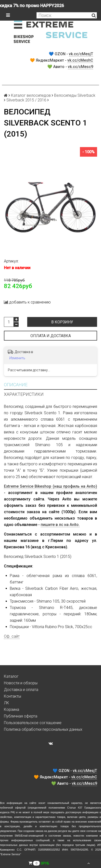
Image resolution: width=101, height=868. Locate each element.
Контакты (13, 696)
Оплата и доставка (51, 336)
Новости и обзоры (21, 683)
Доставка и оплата (21, 690)
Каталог (11, 676)
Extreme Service (11, 854)
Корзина (12, 710)
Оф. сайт (12, 636)
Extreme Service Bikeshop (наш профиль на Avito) (50, 486)
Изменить (17, 358)
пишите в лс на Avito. (60, 525)
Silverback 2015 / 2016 (26, 100)
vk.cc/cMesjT (81, 54)
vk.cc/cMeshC (80, 60)
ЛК (6, 703)
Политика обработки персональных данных (43, 729)
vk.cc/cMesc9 (81, 67)
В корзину (62, 322)
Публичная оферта (21, 716)
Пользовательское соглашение (33, 723)
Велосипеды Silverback (75, 95)
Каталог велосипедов (31, 95)
